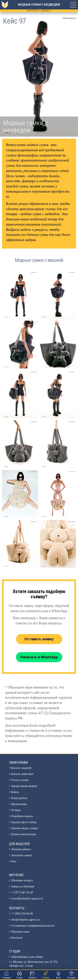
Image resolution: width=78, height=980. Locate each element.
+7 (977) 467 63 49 (22, 893)
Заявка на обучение (23, 886)
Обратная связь (20, 932)
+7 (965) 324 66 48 (22, 914)
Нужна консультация (24, 834)
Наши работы (19, 798)
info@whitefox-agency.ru (26, 920)
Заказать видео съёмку (25, 828)
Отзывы (16, 810)
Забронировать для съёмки (27, 957)
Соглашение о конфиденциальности (33, 926)
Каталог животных (22, 774)
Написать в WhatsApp (39, 657)
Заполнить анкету (22, 855)
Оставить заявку (39, 639)
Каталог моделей (21, 768)
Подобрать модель (22, 816)
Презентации (19, 804)
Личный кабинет (21, 849)
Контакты (17, 938)
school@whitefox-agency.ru (27, 899)
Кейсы (15, 792)
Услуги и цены (20, 780)
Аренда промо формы (24, 786)
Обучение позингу (22, 880)
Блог (14, 861)
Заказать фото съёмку (24, 822)
